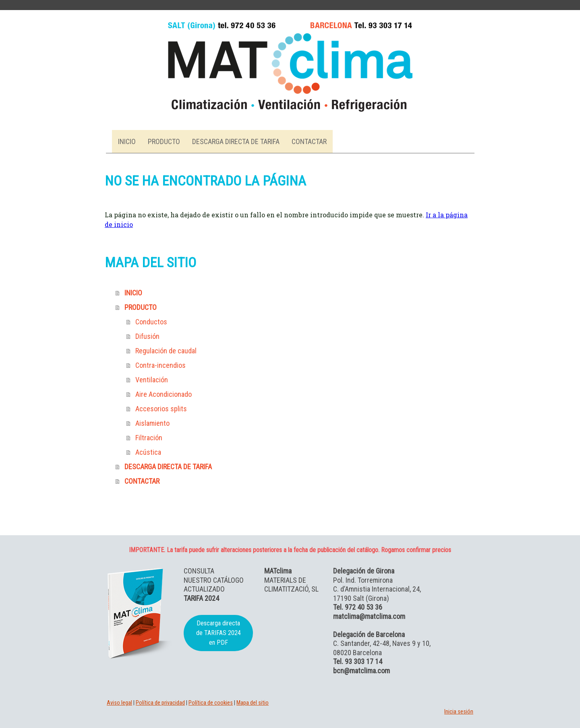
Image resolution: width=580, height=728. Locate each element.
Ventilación (152, 380)
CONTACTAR (309, 141)
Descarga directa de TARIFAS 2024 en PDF (219, 633)
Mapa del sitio (253, 703)
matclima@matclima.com (369, 616)
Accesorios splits (161, 409)
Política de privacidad (160, 703)
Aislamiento (152, 423)
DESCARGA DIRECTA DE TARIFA (236, 141)
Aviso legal (119, 703)
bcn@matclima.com (361, 671)
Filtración (149, 438)
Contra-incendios (161, 365)
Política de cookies (211, 703)
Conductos (151, 322)
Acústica (148, 452)
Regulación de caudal (166, 351)
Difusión (147, 336)
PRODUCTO (164, 141)
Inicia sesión (459, 712)
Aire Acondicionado (164, 394)
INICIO (127, 141)
